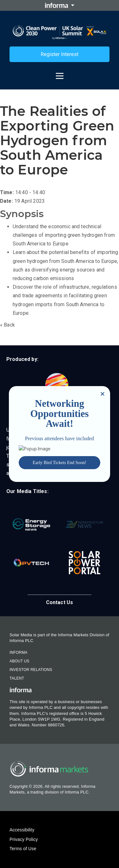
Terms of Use (23, 849)
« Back (7, 325)
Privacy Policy (24, 839)
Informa (18, 653)
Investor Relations (31, 670)
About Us (19, 661)
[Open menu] (60, 73)
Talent (17, 678)
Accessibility (22, 830)
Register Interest (60, 54)
